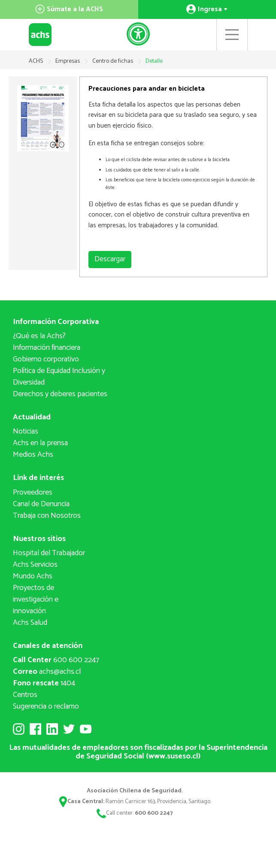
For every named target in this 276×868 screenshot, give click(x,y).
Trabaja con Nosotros (47, 516)
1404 (44, 683)
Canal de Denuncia (41, 504)
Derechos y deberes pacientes (60, 394)
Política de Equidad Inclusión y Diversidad (59, 377)
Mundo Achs (33, 576)
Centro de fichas (113, 61)
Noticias (26, 431)
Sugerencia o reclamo (46, 706)
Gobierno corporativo (46, 359)
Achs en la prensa (40, 443)
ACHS (36, 61)
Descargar (110, 259)
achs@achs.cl (47, 672)
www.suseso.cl (173, 756)
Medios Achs (33, 455)
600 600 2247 (56, 660)
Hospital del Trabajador (49, 553)
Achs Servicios (35, 565)
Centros (25, 695)
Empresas (68, 61)
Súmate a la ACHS (69, 9)
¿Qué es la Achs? (39, 336)
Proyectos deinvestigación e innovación (36, 599)
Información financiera (47, 348)
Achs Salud (30, 623)
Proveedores (33, 492)
